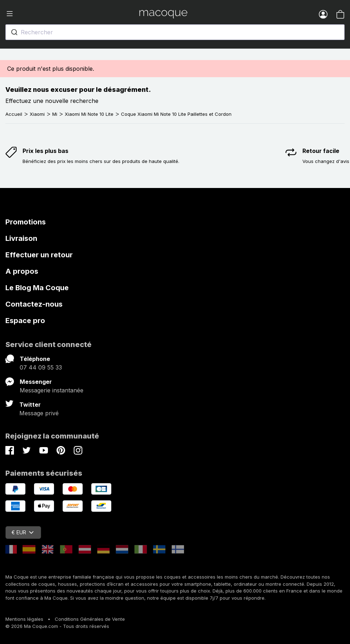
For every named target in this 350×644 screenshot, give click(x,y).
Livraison (21, 238)
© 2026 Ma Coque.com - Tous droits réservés (57, 626)
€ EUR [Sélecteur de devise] (23, 532)
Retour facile (321, 151)
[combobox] (175, 32)
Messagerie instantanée (52, 390)
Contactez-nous (34, 304)
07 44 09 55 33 (41, 367)
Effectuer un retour (39, 255)
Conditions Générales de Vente (90, 619)
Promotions (26, 222)
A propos (22, 271)
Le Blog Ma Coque (37, 288)
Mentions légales (24, 619)
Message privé (39, 413)
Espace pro (25, 321)
